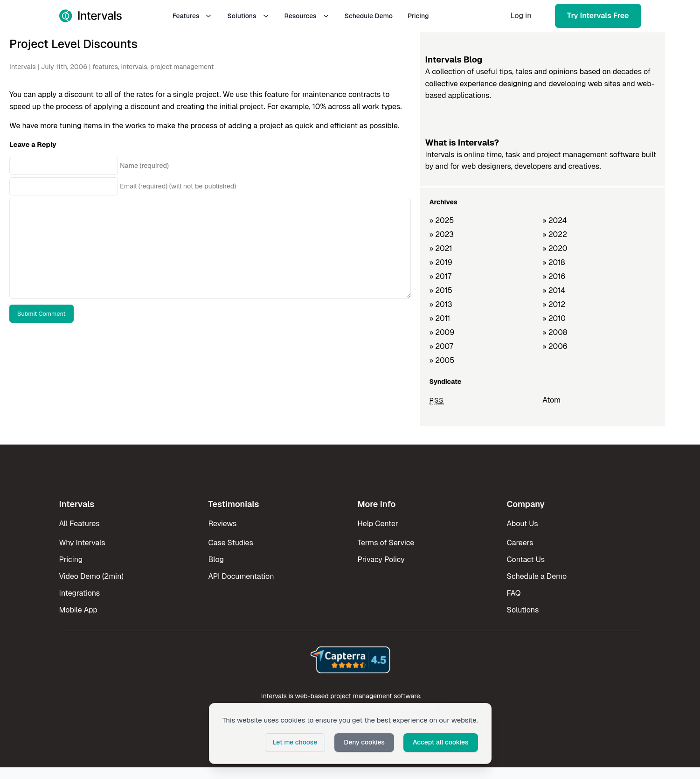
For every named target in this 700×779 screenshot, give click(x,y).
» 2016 (554, 276)
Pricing (418, 16)
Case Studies (231, 543)
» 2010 (554, 318)
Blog (216, 560)
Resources (307, 16)
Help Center (378, 524)
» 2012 (554, 304)
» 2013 (441, 304)
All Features (80, 524)
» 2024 (554, 220)
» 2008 (555, 332)
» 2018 (554, 262)
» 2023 (442, 234)
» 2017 (440, 276)
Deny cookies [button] (364, 742)
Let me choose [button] (295, 742)
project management (182, 67)
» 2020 (555, 248)
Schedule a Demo (537, 576)
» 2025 (442, 220)
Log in (521, 16)
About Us (523, 524)
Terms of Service (386, 543)
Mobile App (78, 610)
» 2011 (440, 318)
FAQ (514, 593)
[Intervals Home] (90, 16)
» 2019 (441, 262)
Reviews (223, 524)
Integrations (80, 593)
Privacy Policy (381, 560)
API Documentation (241, 576)
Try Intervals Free (598, 16)
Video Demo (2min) (91, 576)
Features (193, 16)
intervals (134, 67)
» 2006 (555, 346)
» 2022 (555, 234)
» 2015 (441, 290)
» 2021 (441, 248)
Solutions (248, 16)
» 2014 (554, 290)
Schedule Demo (369, 16)
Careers (520, 543)
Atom (551, 400)
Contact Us (526, 560)
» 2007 (441, 346)
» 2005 (442, 360)
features (105, 67)
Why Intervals (82, 543)
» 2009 (442, 332)
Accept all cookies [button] (441, 742)
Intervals (23, 67)
